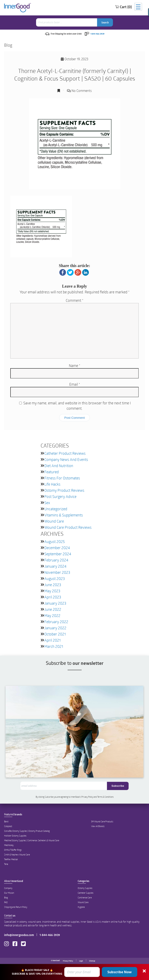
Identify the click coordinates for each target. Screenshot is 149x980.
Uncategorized (56, 509)
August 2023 (55, 579)
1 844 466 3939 (97, 34)
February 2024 (56, 560)
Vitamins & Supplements (64, 515)
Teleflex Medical (11, 859)
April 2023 (53, 597)
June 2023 (53, 585)
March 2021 (54, 646)
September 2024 (58, 554)
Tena (6, 864)
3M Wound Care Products (102, 821)
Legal (81, 961)
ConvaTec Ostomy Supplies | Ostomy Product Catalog (27, 831)
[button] (74, 972)
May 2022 (52, 616)
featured (52, 472)
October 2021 (55, 634)
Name (74, 366)
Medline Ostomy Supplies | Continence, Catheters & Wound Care (32, 840)
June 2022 (53, 609)
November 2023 (57, 572)
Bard (6, 821)
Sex (47, 503)
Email (75, 384)
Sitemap (92, 961)
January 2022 (55, 628)
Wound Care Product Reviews (68, 527)
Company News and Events (66, 459)
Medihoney (9, 845)
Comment (74, 300)
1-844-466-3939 (50, 935)
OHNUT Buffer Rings (13, 850)
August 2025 (55, 541)
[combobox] (67, 22)
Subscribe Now (120, 972)
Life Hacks (52, 484)
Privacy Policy (68, 961)
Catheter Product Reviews (65, 453)
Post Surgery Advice (60, 496)
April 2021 (52, 640)
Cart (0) (123, 7)
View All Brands (98, 826)
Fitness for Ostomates (62, 478)
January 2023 (55, 603)
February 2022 (56, 622)
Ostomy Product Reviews (64, 490)
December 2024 (57, 548)
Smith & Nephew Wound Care (17, 855)
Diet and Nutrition (59, 466)
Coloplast (8, 826)
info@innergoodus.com (19, 935)
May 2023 (52, 591)
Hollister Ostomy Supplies (15, 836)
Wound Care (54, 521)
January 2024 (55, 566)
